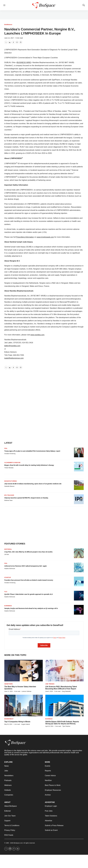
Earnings (8, 606)
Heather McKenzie (10, 569)
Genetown (8, 684)
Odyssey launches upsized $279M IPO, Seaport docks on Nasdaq (26, 498)
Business (49, 719)
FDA (6, 448)
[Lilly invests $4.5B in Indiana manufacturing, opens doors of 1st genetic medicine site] (79, 485)
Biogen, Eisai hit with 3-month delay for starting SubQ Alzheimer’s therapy (29, 465)
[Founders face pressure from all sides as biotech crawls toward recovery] (79, 582)
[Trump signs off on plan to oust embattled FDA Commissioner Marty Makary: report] (79, 452)
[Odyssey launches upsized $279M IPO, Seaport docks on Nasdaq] (79, 499)
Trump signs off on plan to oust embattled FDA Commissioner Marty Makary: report (32, 451)
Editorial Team (8, 500)
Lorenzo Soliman (26, 691)
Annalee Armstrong (10, 454)
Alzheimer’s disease (12, 463)
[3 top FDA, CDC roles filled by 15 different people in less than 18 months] (79, 553)
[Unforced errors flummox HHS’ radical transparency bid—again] (79, 567)
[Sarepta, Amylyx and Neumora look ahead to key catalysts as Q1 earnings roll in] (79, 610)
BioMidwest (8, 25)
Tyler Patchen (66, 726)
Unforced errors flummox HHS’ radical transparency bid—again (25, 566)
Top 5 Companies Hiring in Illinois (17, 722)
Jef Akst (7, 554)
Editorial (8, 549)
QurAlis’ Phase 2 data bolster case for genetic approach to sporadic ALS (28, 594)
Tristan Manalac (9, 468)
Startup (8, 577)
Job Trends (50, 684)
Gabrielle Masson (9, 486)
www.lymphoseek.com (45, 237)
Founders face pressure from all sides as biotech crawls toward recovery (29, 580)
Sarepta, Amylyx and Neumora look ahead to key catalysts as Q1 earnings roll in (31, 608)
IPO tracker (9, 495)
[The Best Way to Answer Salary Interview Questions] (24, 671)
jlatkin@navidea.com (12, 346)
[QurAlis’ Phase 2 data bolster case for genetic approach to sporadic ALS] (79, 596)
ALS (6, 592)
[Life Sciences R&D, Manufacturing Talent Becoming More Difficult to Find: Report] (65, 671)
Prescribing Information (25, 237)
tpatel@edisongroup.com (14, 358)
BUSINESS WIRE (24, 62)
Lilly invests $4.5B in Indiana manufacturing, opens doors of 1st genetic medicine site (33, 484)
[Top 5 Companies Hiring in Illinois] (24, 706)
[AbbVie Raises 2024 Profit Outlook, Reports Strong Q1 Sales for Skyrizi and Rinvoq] (65, 706)
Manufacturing (11, 481)
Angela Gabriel (25, 724)
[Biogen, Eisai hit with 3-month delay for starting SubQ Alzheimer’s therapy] (79, 467)
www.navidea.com (37, 335)
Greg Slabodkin (66, 691)
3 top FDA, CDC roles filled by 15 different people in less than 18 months (28, 552)
